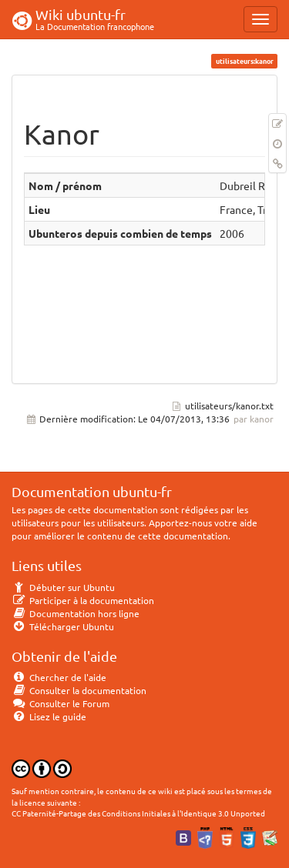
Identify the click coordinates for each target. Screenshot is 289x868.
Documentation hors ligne (76, 613)
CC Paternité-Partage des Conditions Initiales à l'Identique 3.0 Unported (138, 813)
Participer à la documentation (83, 600)
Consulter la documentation (79, 690)
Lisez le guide (49, 716)
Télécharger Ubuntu (63, 626)
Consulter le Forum (60, 703)
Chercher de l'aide (59, 677)
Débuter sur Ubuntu (63, 587)
